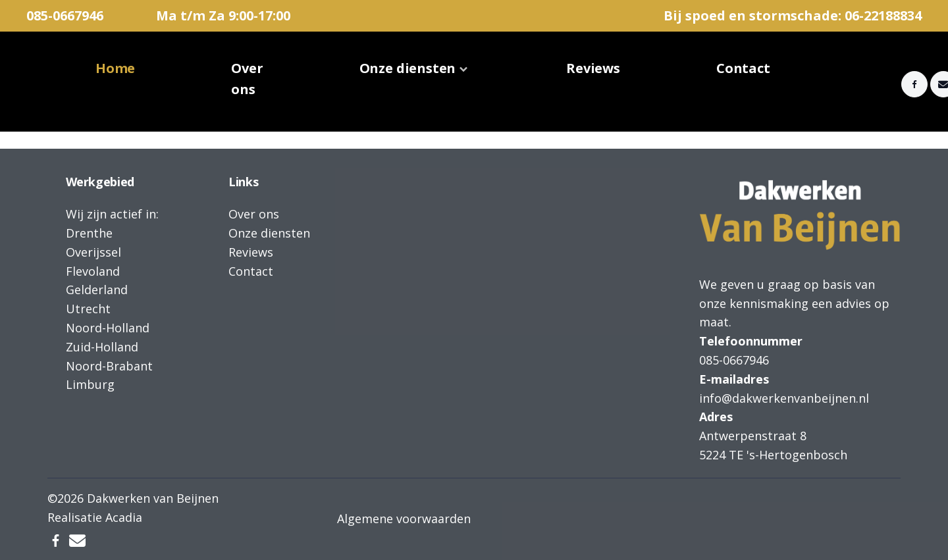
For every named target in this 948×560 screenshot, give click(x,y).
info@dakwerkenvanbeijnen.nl (784, 398)
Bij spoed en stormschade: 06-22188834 (793, 15)
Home (115, 68)
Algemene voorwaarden (404, 519)
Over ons (247, 79)
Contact (743, 68)
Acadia (124, 517)
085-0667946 (65, 15)
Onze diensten (408, 68)
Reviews (593, 68)
